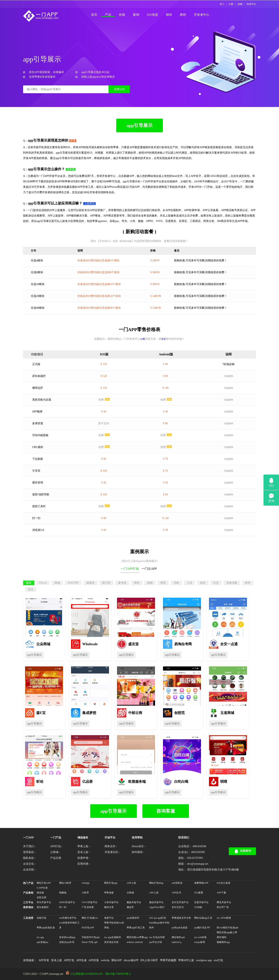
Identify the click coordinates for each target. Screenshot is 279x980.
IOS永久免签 (224, 883)
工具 (190, 583)
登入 (222, 4)
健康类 (90, 583)
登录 (164, 339)
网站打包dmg (156, 883)
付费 (143, 339)
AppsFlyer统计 (157, 907)
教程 (183, 15)
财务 (248, 583)
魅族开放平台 (134, 902)
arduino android (135, 942)
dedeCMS (73, 583)
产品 (108, 15)
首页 (94, 15)
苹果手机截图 (168, 960)
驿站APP (117, 960)
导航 (176, 583)
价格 (122, 15)
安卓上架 (56, 960)
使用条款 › (29, 852)
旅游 (203, 583)
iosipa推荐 (200, 942)
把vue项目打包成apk (228, 928)
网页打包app (111, 883)
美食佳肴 (232, 583)
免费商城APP (201, 883)
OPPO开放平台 (67, 902)
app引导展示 (140, 125)
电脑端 (63, 893)
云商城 (130, 893)
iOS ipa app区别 (158, 918)
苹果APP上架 (186, 960)
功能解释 (229, 376)
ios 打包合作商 (157, 937)
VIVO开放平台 (90, 902)
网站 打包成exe (90, 918)
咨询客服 (166, 811)
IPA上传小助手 (149, 960)
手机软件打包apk (91, 937)
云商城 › (55, 852)
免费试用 (119, 89)
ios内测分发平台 (68, 918)
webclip (105, 960)
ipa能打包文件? (202, 928)
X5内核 (198, 907)
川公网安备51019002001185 (86, 974)
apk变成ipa (42, 942)
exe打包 (218, 960)
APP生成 (81, 960)
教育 (163, 583)
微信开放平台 (156, 902)
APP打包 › (56, 846)
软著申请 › (84, 858)
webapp (86, 883)
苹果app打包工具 (136, 928)
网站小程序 (65, 883)
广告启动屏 (88, 907)
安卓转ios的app (67, 937)
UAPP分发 (42, 888)
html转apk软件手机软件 (159, 925)
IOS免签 (152, 15)
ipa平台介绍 (156, 942)
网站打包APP (44, 883)
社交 (216, 583)
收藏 (240, 4)
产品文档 (56, 858)
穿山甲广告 (223, 907)
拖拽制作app (223, 942)
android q (177, 942)
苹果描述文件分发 (181, 918)
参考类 (122, 583)
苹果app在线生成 (46, 928)
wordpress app (204, 960)
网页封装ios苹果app (137, 937)
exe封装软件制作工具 (69, 925)
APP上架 (131, 883)
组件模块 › (138, 852)
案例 (136, 15)
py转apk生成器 (180, 928)
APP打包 (69, 960)
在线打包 (42, 918)
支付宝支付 (178, 907)
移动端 (40, 893)
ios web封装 (201, 937)
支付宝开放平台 (180, 902)
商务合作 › (111, 846)
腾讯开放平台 (224, 902)
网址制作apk (178, 937)
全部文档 (42, 897)
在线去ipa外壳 (67, 942)
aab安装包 (177, 883)
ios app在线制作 (113, 937)
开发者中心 (202, 15)
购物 (150, 583)
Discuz (43, 583)
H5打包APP (88, 928)
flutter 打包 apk (90, 942)
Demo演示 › (139, 846)
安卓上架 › (84, 852)
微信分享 (109, 907)
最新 (29, 583)
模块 (169, 15)
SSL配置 (199, 893)
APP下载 (221, 893)
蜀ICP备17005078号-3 (118, 974)
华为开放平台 (44, 902)
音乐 (31, 589)
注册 (231, 4)
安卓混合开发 (111, 942)
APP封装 (94, 960)
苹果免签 (109, 893)
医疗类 (106, 583)
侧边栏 (130, 907)
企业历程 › (29, 870)
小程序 (85, 893)
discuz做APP (131, 960)
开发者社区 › (112, 852)
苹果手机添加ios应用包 (114, 925)
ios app (40, 937)
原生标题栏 (43, 907)
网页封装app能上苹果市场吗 (227, 935)
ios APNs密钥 (224, 918)
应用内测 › (84, 864)
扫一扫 (63, 907)
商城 (57, 583)
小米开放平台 (111, 902)
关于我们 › (29, 846)
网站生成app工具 (203, 918)
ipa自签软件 (133, 918)
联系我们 (184, 838)
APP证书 (176, 893)
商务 (137, 583)
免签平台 (109, 918)
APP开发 (44, 960)
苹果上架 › (84, 846)
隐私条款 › (29, 858)
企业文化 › (29, 864)
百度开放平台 (201, 902)
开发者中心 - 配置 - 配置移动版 (115, 241)
